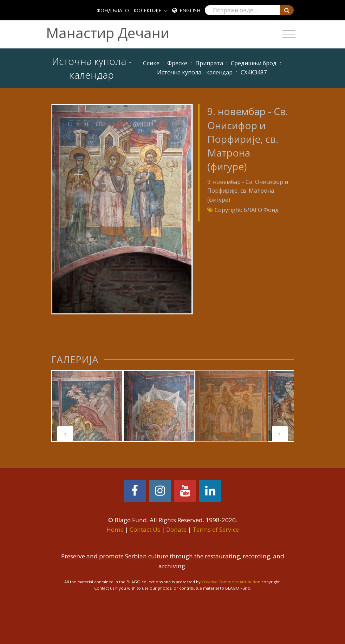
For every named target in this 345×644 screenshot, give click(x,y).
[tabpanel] (87, 406)
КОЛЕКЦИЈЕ (147, 10)
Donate (176, 529)
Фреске (177, 63)
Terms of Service (216, 529)
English (190, 10)
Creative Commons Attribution (231, 582)
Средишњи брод (254, 63)
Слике (151, 63)
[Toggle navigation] (289, 34)
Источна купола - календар (195, 72)
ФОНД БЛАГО (113, 10)
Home (115, 529)
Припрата (209, 63)
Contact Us (145, 529)
